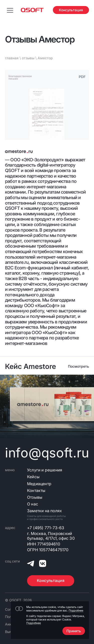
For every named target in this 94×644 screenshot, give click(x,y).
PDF (82, 77)
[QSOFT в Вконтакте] (43, 564)
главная (12, 58)
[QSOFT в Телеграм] (31, 564)
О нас (33, 504)
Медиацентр (39, 484)
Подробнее (76, 610)
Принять (74, 631)
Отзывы (35, 497)
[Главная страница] (32, 10)
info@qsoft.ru (47, 453)
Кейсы (33, 477)
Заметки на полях (44, 511)
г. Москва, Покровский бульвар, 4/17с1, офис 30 (51, 536)
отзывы (28, 58)
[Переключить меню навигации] (10, 10)
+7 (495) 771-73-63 (46, 528)
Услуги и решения (45, 470)
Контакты (36, 491)
